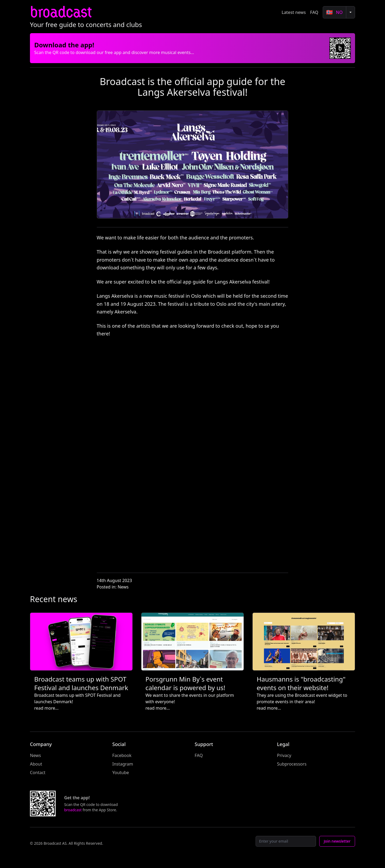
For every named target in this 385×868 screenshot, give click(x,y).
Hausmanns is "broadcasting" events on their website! (301, 683)
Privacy (284, 755)
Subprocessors (292, 764)
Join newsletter (337, 841)
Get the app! (77, 798)
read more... (46, 708)
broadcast (61, 12)
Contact (38, 773)
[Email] (286, 841)
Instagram (123, 764)
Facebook (122, 755)
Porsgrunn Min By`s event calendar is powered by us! (185, 683)
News (123, 587)
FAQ (314, 12)
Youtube (121, 773)
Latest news (294, 12)
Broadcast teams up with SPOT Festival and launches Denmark (81, 683)
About (36, 764)
